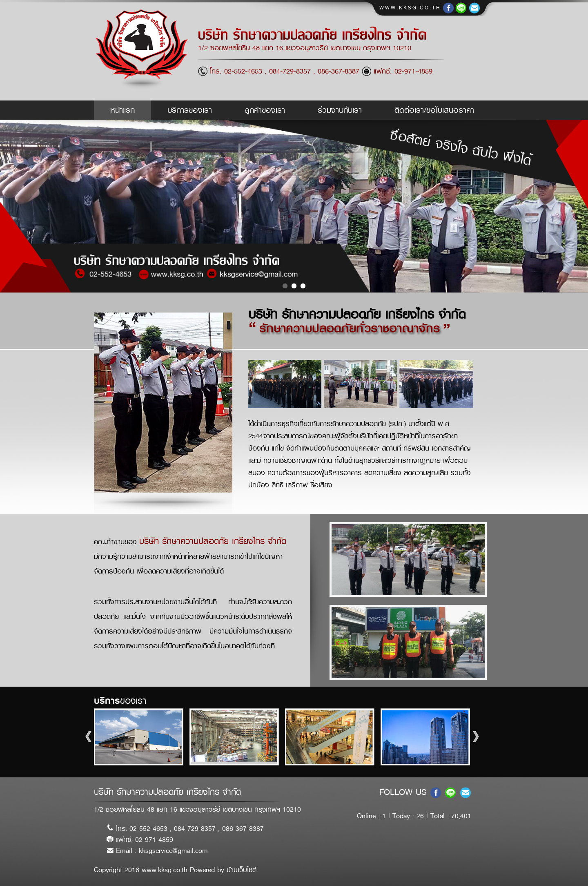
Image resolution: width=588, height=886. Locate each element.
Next (479, 737)
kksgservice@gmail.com (173, 851)
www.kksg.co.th (412, 8)
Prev (91, 737)
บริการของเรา (190, 110)
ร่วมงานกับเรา (340, 110)
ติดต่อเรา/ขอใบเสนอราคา (434, 110)
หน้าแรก (122, 110)
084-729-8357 (290, 71)
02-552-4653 (243, 71)
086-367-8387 (340, 71)
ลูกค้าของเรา (265, 110)
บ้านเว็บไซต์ (242, 870)
